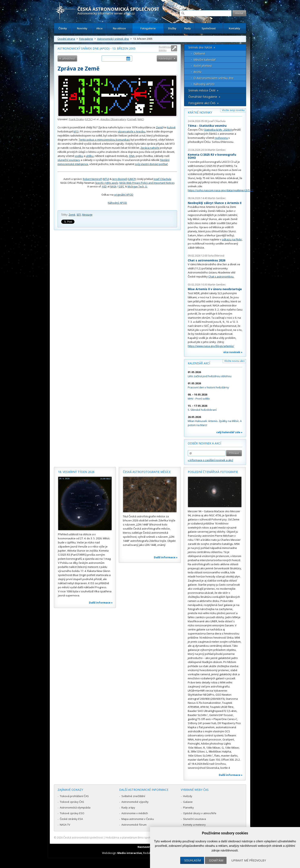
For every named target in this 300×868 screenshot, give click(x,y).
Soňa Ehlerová (216, 256)
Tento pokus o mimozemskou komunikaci (104, 140)
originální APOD (124, 195)
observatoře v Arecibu (132, 131)
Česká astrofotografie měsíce (147, 472)
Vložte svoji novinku (233, 110)
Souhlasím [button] (193, 860)
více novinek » (233, 352)
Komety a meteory (194, 825)
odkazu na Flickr (232, 239)
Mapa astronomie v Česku (138, 819)
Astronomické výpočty (135, 802)
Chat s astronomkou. (221, 276)
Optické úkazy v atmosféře (200, 813)
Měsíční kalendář (205, 60)
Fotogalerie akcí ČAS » (203, 103)
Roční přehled (203, 66)
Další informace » (101, 603)
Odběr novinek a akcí (204, 443)
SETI (79, 215)
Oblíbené (199, 53)
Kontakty (234, 28)
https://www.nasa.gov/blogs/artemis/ (211, 346)
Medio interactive (130, 853)
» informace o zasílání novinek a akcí (210, 460)
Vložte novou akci (234, 361)
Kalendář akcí (199, 363)
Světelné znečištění (133, 796)
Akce (99, 28)
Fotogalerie (148, 28)
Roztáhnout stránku (165, 48)
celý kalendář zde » (229, 432)
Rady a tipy (128, 807)
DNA (132, 156)
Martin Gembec (217, 150)
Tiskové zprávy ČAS (72, 802)
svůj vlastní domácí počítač (151, 164)
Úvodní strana (66, 39)
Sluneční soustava (194, 819)
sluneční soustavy (69, 160)
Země (159, 127)
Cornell (132, 119)
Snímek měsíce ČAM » (203, 90)
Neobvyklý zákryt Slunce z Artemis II (215, 203)
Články (63, 28)
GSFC (122, 187)
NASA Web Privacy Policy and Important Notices (147, 183)
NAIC (140, 119)
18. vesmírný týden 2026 (76, 472)
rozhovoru (221, 138)
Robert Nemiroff (92, 179)
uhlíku (90, 156)
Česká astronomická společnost (83, 837)
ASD (104, 187)
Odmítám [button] (216, 860)
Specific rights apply (107, 183)
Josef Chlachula (162, 179)
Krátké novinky (200, 112)
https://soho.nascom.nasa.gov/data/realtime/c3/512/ (221, 190)
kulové (171, 127)
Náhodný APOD (117, 203)
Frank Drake (76, 119)
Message (87, 215)
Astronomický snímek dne (113, 39)
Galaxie (188, 802)
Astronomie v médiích (135, 813)
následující (165, 58)
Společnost (209, 28)
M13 (76, 131)
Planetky (188, 807)
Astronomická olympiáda (75, 807)
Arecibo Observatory (113, 119)
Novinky (82, 28)
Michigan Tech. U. (138, 187)
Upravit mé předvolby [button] (249, 860)
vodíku (79, 156)
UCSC (89, 119)
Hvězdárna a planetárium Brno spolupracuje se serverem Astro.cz (146, 837)
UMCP (132, 179)
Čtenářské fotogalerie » (204, 97)
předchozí (69, 58)
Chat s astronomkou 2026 (207, 260)
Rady (188, 28)
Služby (172, 28)
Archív (197, 72)
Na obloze (119, 28)
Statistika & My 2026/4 (218, 130)
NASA (113, 187)
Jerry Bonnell (120, 179)
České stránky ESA (71, 819)
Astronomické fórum (134, 825)
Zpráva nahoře (150, 148)
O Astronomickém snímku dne (213, 78)
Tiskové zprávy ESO (72, 813)
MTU (106, 179)
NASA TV (65, 825)
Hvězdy (188, 796)
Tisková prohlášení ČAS (74, 796)
